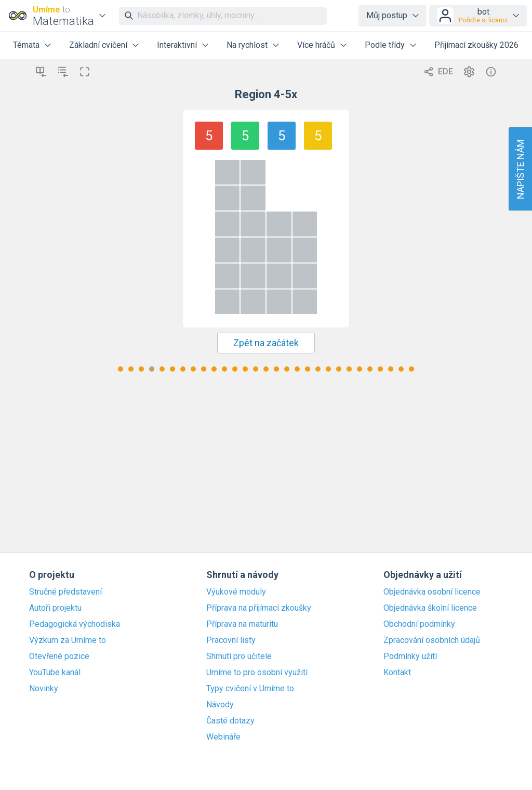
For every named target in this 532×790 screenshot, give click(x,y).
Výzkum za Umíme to (68, 640)
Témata (26, 45)
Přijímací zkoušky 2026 (476, 45)
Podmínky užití (410, 656)
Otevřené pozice (59, 656)
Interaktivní (177, 45)
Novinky (44, 689)
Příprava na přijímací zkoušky (259, 608)
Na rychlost (247, 45)
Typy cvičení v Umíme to (250, 689)
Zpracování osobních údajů (432, 640)
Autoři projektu (55, 608)
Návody (220, 705)
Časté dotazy (230, 721)
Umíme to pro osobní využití (257, 673)
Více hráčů (316, 45)
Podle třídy (385, 45)
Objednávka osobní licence (432, 592)
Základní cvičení (98, 45)
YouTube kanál (55, 673)
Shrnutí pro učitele (239, 656)
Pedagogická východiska (75, 624)
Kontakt (397, 673)
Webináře (223, 737)
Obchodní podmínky (419, 624)
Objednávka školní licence (430, 608)
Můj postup (387, 15)
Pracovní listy (231, 640)
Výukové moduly (236, 592)
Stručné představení (65, 592)
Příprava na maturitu (242, 624)
